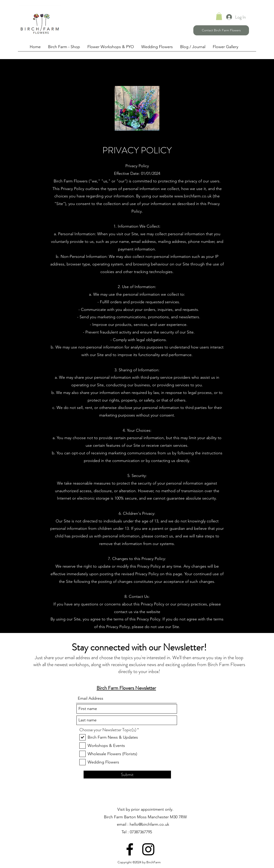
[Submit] (127, 775)
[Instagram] (148, 849)
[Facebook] (130, 849)
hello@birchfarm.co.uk (149, 824)
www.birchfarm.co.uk (193, 196)
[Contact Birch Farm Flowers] (221, 30)
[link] (219, 16)
